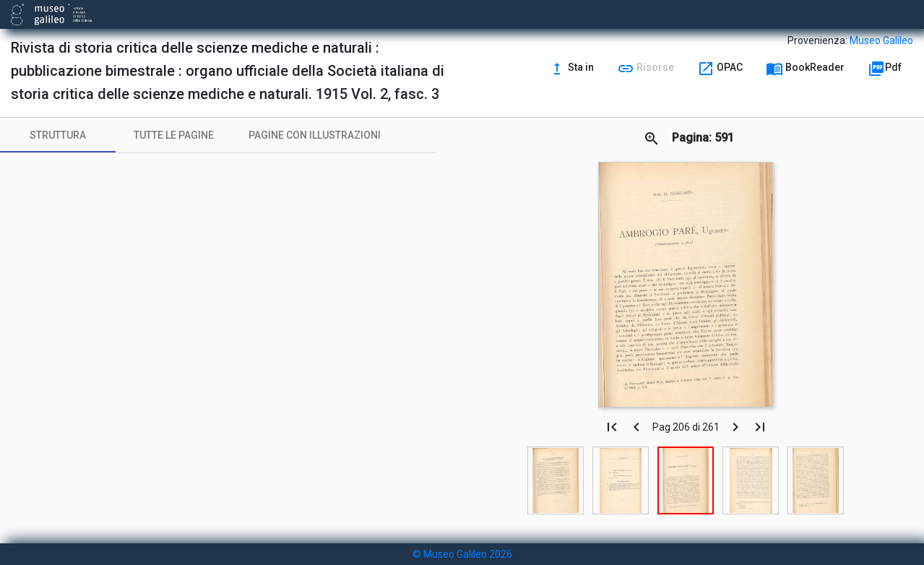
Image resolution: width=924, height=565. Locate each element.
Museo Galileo (881, 40)
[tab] (58, 135)
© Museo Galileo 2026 (462, 554)
